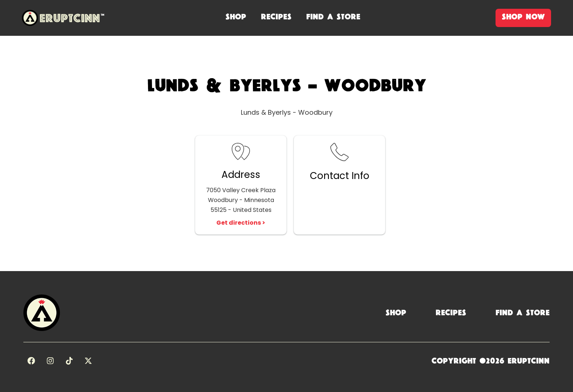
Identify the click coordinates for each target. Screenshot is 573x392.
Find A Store (333, 17)
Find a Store (523, 313)
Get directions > (241, 223)
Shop (396, 313)
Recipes (451, 313)
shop (236, 17)
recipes (276, 17)
